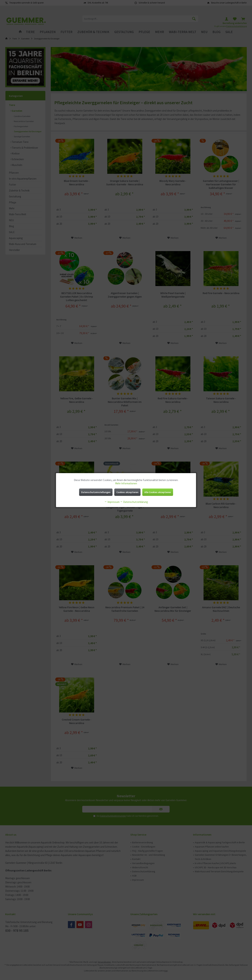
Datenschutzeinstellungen (96, 492)
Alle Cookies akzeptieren (158, 492)
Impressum (112, 502)
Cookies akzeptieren (127, 492)
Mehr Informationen (126, 483)
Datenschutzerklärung (134, 502)
